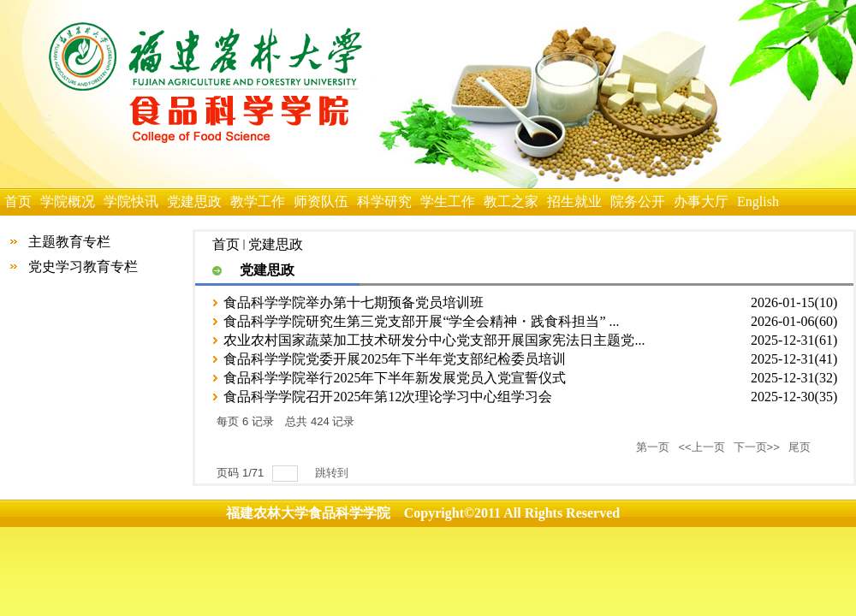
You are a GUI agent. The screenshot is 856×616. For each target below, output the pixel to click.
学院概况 (68, 201)
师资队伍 (321, 201)
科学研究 (384, 201)
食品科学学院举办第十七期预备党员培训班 (354, 302)
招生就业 (574, 201)
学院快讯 (131, 201)
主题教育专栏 (69, 242)
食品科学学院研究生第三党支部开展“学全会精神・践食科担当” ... (421, 321)
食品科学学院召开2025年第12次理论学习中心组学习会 (388, 397)
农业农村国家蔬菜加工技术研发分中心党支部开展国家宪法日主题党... (434, 340)
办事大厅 (701, 201)
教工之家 (511, 201)
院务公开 (638, 201)
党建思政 (194, 201)
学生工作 (448, 201)
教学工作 (258, 201)
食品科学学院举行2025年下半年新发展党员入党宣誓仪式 (395, 378)
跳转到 (333, 473)
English (758, 201)
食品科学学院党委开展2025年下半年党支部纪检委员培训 (395, 359)
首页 (18, 201)
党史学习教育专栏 (83, 267)
